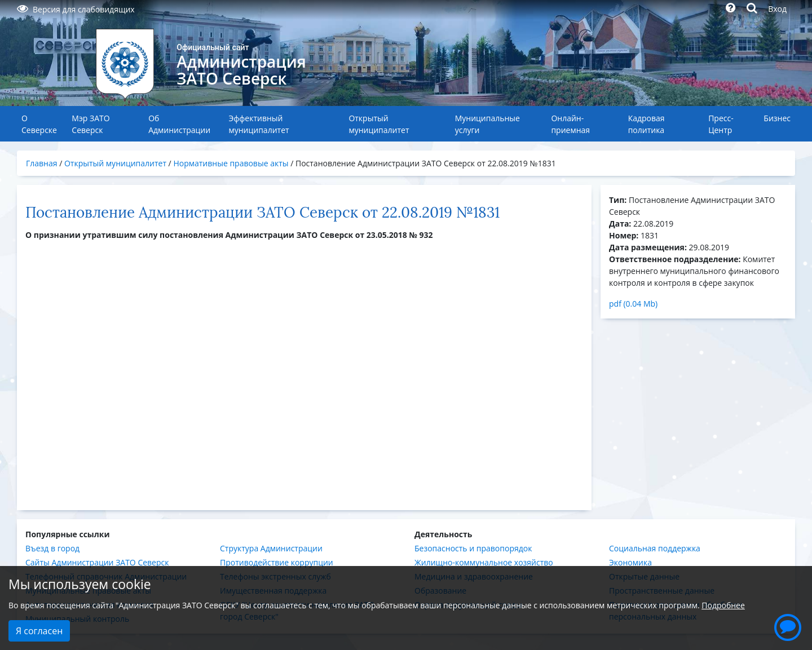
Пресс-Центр (721, 124)
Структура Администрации (271, 548)
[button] (788, 626)
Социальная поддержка (655, 548)
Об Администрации (179, 124)
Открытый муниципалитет (379, 124)
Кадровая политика (646, 124)
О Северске (39, 124)
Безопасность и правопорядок (473, 548)
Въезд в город (52, 548)
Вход (777, 9)
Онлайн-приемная (570, 124)
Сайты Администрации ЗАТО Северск (97, 562)
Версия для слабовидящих (76, 9)
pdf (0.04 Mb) (633, 304)
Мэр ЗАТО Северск (91, 124)
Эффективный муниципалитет (259, 124)
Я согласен (39, 631)
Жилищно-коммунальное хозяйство (484, 562)
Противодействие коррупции (277, 562)
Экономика (630, 562)
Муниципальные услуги (487, 124)
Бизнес (777, 118)
